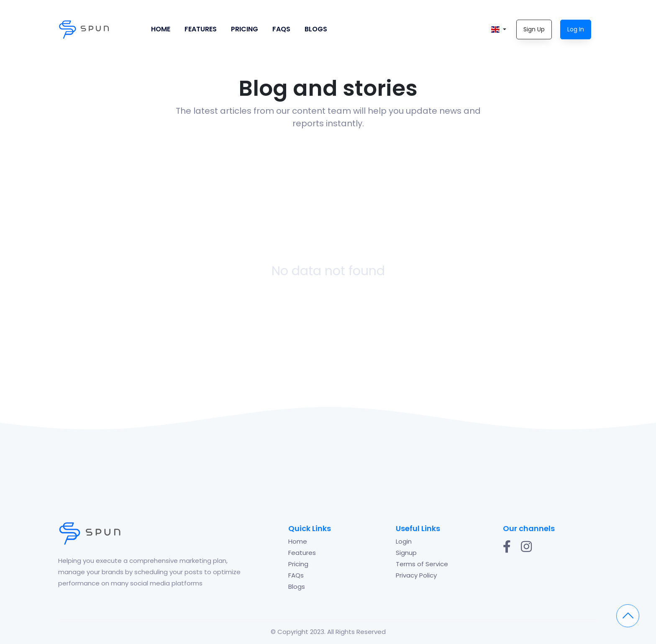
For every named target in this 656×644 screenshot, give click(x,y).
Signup (406, 553)
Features (201, 29)
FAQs (281, 29)
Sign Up (534, 29)
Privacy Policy (416, 575)
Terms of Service (422, 564)
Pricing (245, 29)
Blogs (316, 29)
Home (161, 29)
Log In (576, 29)
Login (404, 541)
